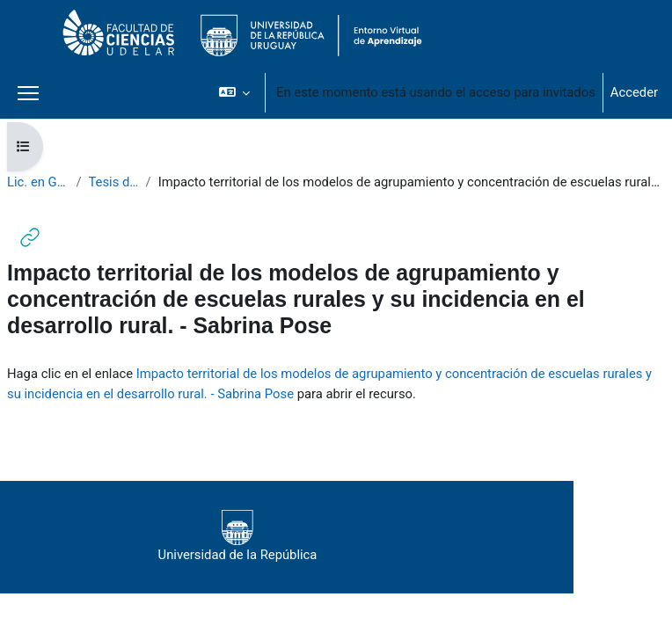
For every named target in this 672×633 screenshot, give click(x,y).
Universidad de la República (238, 536)
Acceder (634, 92)
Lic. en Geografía (38, 182)
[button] (235, 92)
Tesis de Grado (114, 182)
